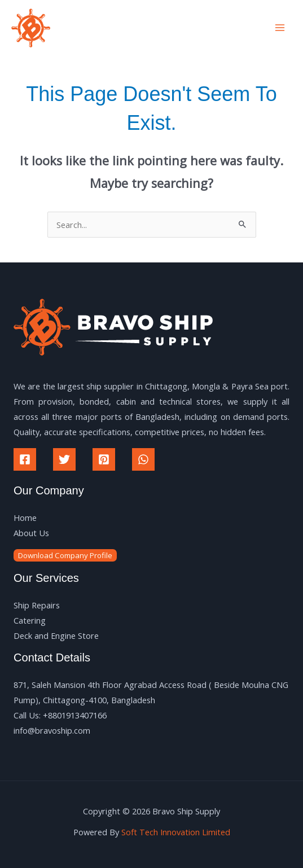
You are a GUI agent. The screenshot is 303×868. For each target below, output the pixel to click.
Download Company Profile (65, 555)
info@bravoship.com (52, 730)
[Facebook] (25, 459)
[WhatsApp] (143, 459)
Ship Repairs (37, 605)
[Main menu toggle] (280, 28)
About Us (31, 533)
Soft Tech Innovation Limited (176, 832)
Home (25, 518)
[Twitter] (64, 459)
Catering (30, 620)
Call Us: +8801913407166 (60, 715)
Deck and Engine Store (56, 635)
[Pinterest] (104, 459)
